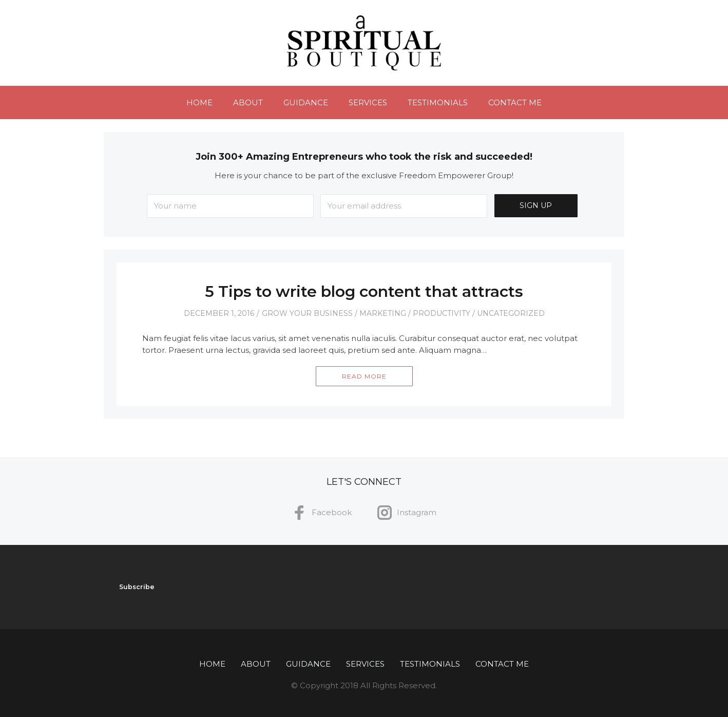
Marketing (383, 313)
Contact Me (515, 102)
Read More (364, 376)
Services (368, 102)
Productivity (442, 313)
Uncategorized (511, 313)
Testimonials (438, 102)
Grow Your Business (307, 313)
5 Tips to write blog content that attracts (364, 291)
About (248, 102)
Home (199, 102)
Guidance (306, 102)
